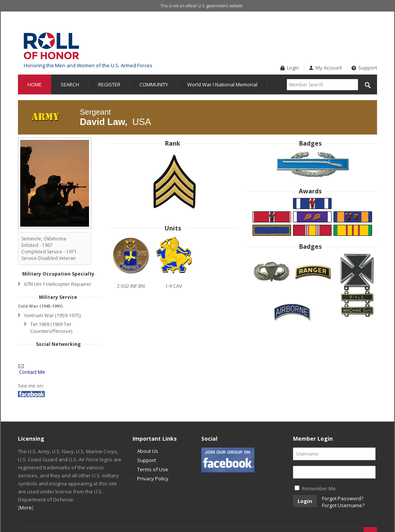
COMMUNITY (154, 84)
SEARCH (70, 84)
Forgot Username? (343, 505)
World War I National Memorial (222, 84)
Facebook (359, 32)
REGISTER (109, 84)
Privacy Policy (153, 478)
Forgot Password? (343, 498)
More (26, 508)
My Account (329, 68)
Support (368, 68)
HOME (35, 84)
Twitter (372, 32)
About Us (148, 451)
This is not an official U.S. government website (202, 6)
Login (293, 68)
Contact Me (32, 372)
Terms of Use (153, 469)
